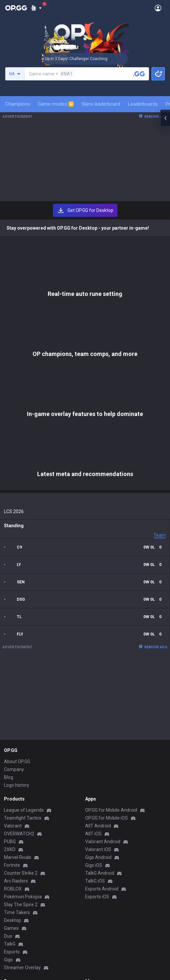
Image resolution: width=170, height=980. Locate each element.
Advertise (95, 849)
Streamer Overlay (22, 817)
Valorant (13, 675)
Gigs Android (98, 706)
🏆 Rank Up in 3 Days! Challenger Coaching (77, 59)
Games (11, 777)
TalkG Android (100, 722)
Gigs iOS (94, 714)
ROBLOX (13, 738)
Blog (9, 626)
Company (14, 618)
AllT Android (98, 675)
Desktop (12, 769)
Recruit (93, 857)
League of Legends (24, 659)
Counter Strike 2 (21, 722)
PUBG (10, 691)
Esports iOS (97, 746)
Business (95, 842)
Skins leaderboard (101, 104)
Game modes (56, 104)
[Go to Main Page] (16, 8)
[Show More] (36, 8)
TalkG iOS (95, 730)
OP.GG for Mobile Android (111, 659)
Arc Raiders (16, 730)
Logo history (17, 634)
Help (9, 857)
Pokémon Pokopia (23, 746)
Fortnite (12, 714)
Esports (12, 801)
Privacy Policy (20, 842)
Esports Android (102, 738)
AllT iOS (93, 683)
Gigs (8, 809)
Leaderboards (143, 104)
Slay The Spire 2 (21, 754)
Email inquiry (17, 865)
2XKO (10, 699)
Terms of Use (18, 849)
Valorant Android (103, 691)
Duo (8, 785)
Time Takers (17, 761)
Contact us (15, 873)
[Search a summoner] (139, 74)
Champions (18, 104)
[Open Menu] (158, 8)
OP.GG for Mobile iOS (107, 667)
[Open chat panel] (165, 118)
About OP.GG (17, 611)
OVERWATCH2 (19, 683)
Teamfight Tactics (23, 667)
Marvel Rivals (18, 706)
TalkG (10, 793)
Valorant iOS (98, 699)
